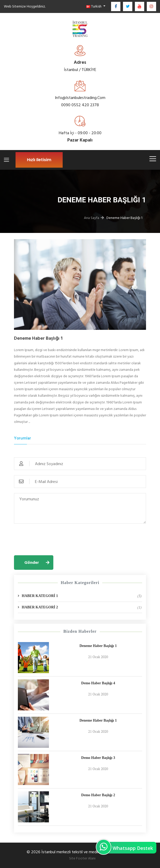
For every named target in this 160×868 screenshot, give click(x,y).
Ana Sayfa (92, 218)
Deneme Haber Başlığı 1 (98, 646)
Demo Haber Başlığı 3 (98, 758)
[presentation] (53, 539)
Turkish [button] (94, 6)
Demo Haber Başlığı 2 (98, 795)
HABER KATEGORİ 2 (82, 607)
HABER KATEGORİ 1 (82, 596)
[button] (24, 287)
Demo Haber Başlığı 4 (98, 683)
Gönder (32, 563)
